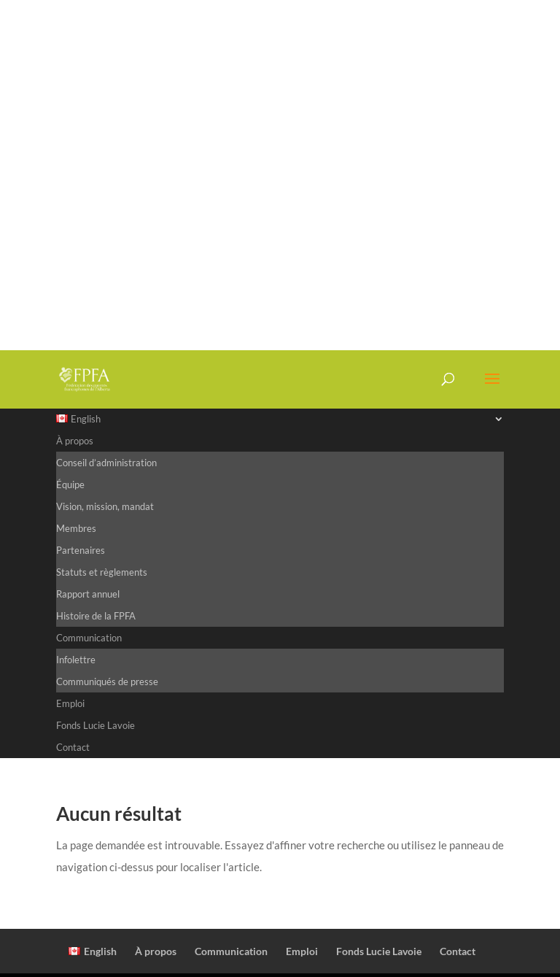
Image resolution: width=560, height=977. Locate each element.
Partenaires (81, 550)
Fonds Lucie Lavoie (96, 725)
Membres (76, 528)
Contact (73, 747)
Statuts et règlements (102, 572)
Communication (89, 638)
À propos (75, 441)
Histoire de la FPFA (96, 616)
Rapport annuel (88, 594)
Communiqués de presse (107, 681)
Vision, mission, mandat (105, 506)
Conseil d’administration (106, 463)
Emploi (70, 703)
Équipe (70, 484)
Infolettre (76, 660)
